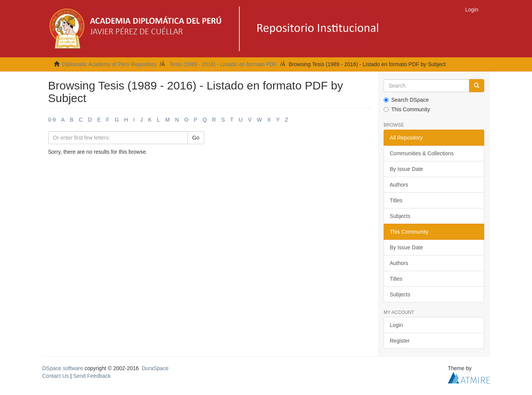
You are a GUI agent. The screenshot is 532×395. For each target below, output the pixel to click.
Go (196, 138)
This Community (407, 109)
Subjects (400, 216)
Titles (396, 200)
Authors (399, 185)
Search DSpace (406, 100)
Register (400, 341)
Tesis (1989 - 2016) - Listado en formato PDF (223, 64)
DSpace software (63, 368)
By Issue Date (406, 169)
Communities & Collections (422, 153)
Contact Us (56, 376)
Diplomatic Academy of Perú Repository (109, 64)
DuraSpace (155, 368)
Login (396, 325)
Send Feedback (92, 376)
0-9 (52, 120)
